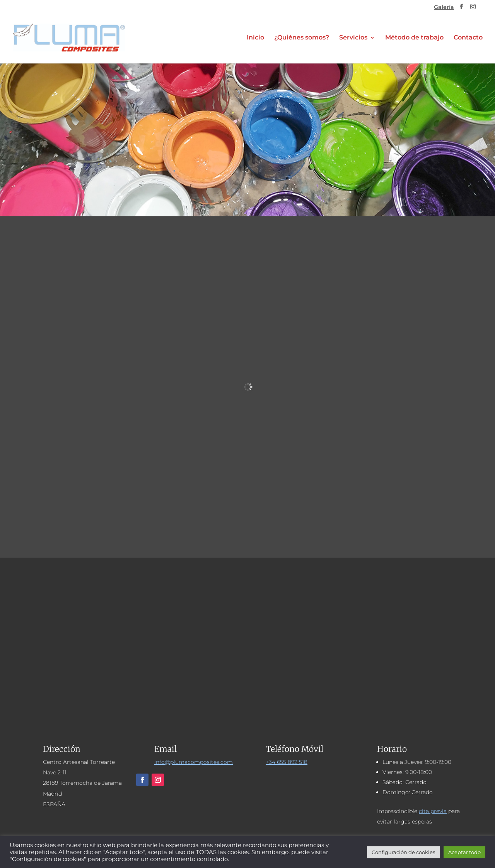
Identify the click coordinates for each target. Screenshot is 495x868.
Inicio (255, 38)
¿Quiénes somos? (302, 38)
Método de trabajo (414, 38)
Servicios (353, 38)
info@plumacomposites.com (194, 762)
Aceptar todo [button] (464, 852)
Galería (444, 7)
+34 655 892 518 (287, 762)
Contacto (468, 38)
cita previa (433, 811)
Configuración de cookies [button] (403, 852)
